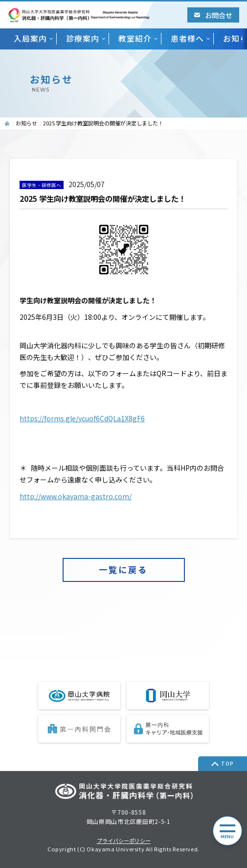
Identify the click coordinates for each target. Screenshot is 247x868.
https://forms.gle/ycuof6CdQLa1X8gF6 (82, 418)
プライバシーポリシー (124, 841)
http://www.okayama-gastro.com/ (76, 496)
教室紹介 (135, 38)
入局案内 (30, 38)
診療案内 (83, 38)
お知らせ (26, 123)
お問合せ (213, 15)
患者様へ (187, 38)
